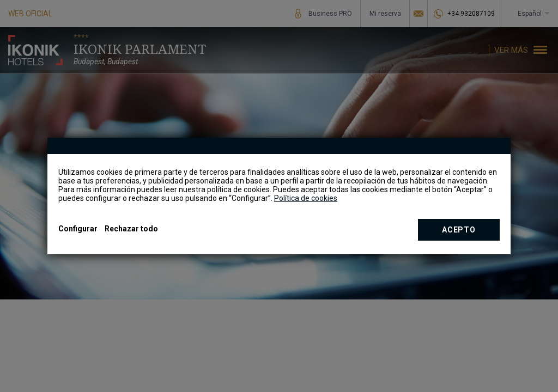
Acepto (459, 230)
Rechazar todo (131, 229)
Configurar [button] (78, 229)
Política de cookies (306, 198)
